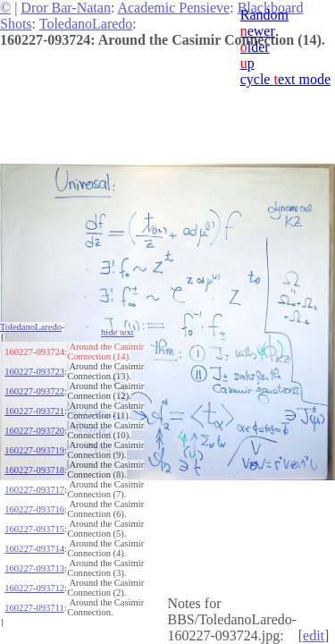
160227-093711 (34, 608)
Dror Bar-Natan (66, 8)
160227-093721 (34, 411)
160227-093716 (34, 509)
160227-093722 (34, 391)
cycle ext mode (285, 79)
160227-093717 (34, 490)
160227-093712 (34, 588)
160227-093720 (34, 431)
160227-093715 (34, 529)
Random (264, 15)
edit (314, 636)
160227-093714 (34, 549)
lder (255, 47)
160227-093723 (34, 372)
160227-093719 (34, 450)
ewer (258, 31)
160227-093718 (34, 470)
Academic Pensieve (173, 8)
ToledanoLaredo (86, 24)
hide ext (117, 332)
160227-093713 (34, 568)
